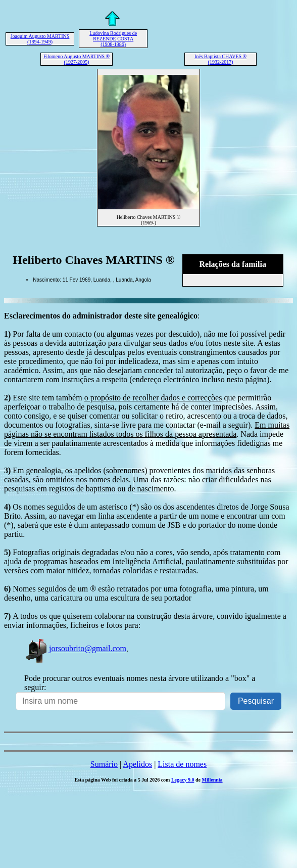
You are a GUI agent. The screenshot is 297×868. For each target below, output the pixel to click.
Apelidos (137, 764)
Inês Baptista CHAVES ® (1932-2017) (220, 59)
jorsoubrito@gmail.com (75, 648)
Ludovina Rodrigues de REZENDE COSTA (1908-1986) (113, 39)
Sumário (104, 764)
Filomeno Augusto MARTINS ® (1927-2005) (77, 59)
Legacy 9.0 (183, 780)
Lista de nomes (182, 764)
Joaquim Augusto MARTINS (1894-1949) (40, 39)
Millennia (212, 780)
